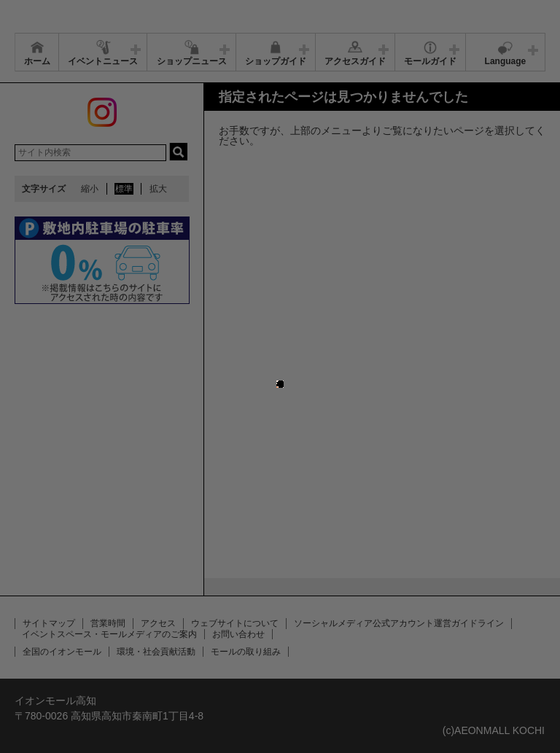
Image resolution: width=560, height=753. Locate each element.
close (284, 369)
